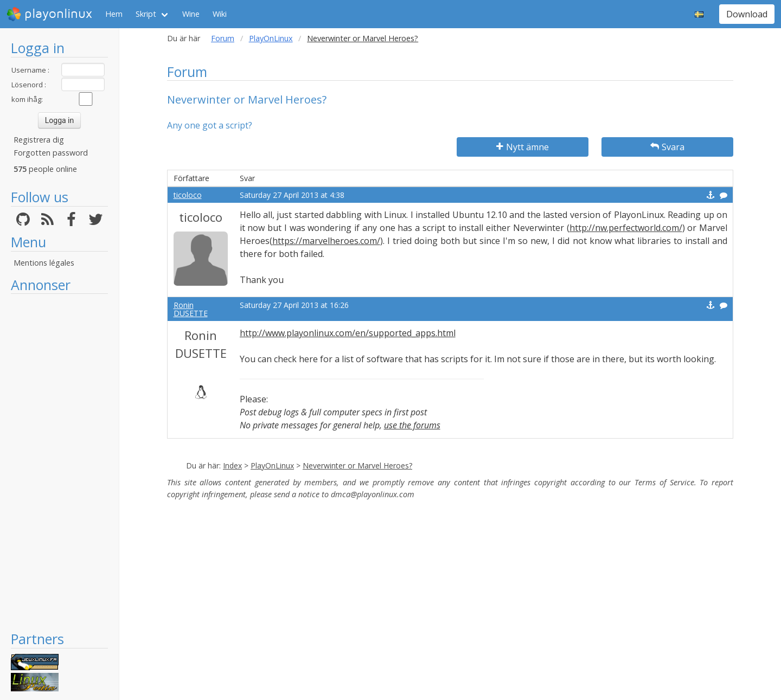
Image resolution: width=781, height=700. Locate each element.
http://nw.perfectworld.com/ (626, 228)
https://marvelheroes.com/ (326, 241)
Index (232, 465)
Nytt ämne (523, 147)
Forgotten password (51, 153)
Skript (146, 14)
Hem (114, 14)
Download (747, 14)
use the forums (412, 425)
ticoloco (188, 195)
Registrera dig (39, 140)
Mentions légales (44, 263)
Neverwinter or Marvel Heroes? (357, 465)
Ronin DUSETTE (191, 309)
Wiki (220, 14)
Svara (667, 147)
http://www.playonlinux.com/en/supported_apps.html (348, 333)
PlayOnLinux (271, 38)
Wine (191, 14)
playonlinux (49, 14)
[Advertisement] (59, 462)
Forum (223, 38)
